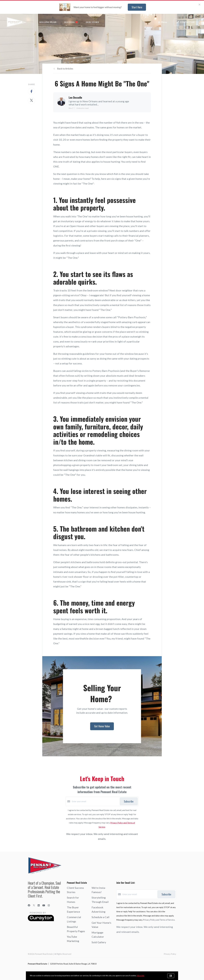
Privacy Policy (170, 954)
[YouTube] (44, 905)
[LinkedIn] (39, 905)
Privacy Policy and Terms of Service (159, 920)
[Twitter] (34, 905)
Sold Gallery (99, 942)
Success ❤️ (71, 22)
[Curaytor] (41, 920)
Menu (162, 22)
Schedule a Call (101, 917)
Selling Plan (48, 22)
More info (141, 976)
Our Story (93, 22)
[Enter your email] (95, 801)
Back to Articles (65, 69)
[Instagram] (49, 905)
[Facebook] (29, 905)
